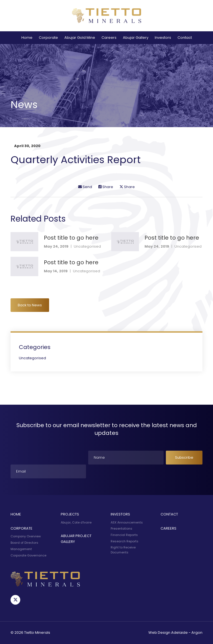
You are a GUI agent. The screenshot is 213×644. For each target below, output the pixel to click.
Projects (70, 514)
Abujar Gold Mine (80, 38)
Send (85, 187)
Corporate (48, 38)
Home (27, 38)
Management (21, 549)
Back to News (30, 305)
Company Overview (26, 536)
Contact (185, 38)
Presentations (121, 528)
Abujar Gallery (136, 38)
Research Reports (125, 541)
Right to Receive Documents (123, 550)
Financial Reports (124, 535)
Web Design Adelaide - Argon (175, 633)
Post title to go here (71, 238)
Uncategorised (87, 246)
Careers (109, 38)
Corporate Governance (28, 555)
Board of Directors (24, 543)
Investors (163, 38)
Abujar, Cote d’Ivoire (76, 522)
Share (106, 187)
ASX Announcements (127, 522)
